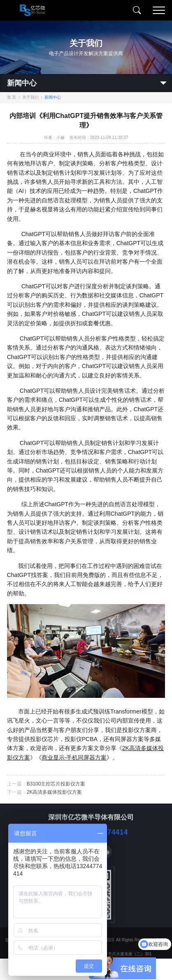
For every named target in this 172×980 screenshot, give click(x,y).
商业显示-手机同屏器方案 (74, 758)
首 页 (12, 97)
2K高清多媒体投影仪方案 (55, 799)
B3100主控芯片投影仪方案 (56, 790)
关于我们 (30, 97)
